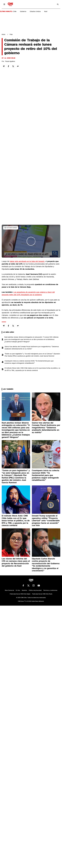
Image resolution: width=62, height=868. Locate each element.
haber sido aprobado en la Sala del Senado (27, 261)
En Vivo (18, 590)
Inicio (3, 34)
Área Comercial (9, 590)
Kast (46, 11)
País (11, 34)
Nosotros (24, 590)
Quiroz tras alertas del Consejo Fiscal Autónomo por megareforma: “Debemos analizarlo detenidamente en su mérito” (32, 348)
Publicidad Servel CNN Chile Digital (20, 594)
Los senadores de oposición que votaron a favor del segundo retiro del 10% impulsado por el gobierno (28, 293)
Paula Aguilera (10, 61)
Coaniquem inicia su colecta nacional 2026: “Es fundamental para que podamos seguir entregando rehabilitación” (29, 362)
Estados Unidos (35, 11)
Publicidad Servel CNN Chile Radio (42, 594)
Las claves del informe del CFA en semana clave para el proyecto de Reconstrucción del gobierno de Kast (16, 562)
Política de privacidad (35, 590)
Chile (15, 11)
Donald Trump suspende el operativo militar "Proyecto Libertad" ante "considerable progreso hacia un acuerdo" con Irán (46, 521)
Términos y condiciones (50, 590)
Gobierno (23, 11)
